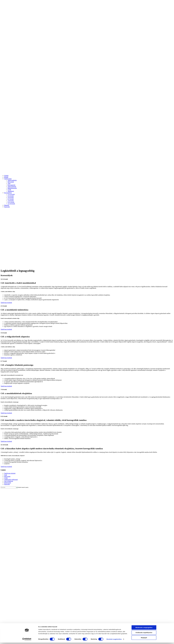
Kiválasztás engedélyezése (144, 572)
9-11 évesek (11, 202)
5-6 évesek (11, 197)
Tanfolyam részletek (6, 303)
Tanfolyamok (8, 179)
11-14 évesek (11, 204)
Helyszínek (11, 182)
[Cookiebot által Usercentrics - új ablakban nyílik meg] (27, 579)
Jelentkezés (11, 191)
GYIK (9, 190)
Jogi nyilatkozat (9, 481)
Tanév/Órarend (12, 187)
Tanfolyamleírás (12, 180)
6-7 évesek (11, 199)
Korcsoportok (11, 185)
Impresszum (8, 483)
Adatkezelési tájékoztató (11, 480)
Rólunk (6, 177)
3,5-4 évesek (11, 194)
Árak (9, 183)
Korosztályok (8, 193)
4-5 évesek (11, 196)
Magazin (7, 205)
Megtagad (144, 577)
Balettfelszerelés (12, 188)
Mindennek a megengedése (144, 567)
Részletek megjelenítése (114, 579)
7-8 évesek (11, 201)
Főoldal (6, 176)
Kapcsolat (7, 207)
